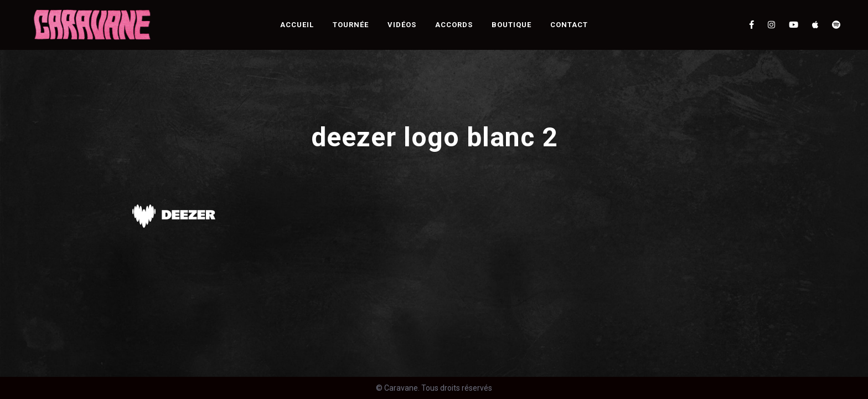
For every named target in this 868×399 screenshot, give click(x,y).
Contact (569, 25)
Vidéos (402, 25)
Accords (454, 25)
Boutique (512, 25)
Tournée (351, 25)
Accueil (297, 25)
